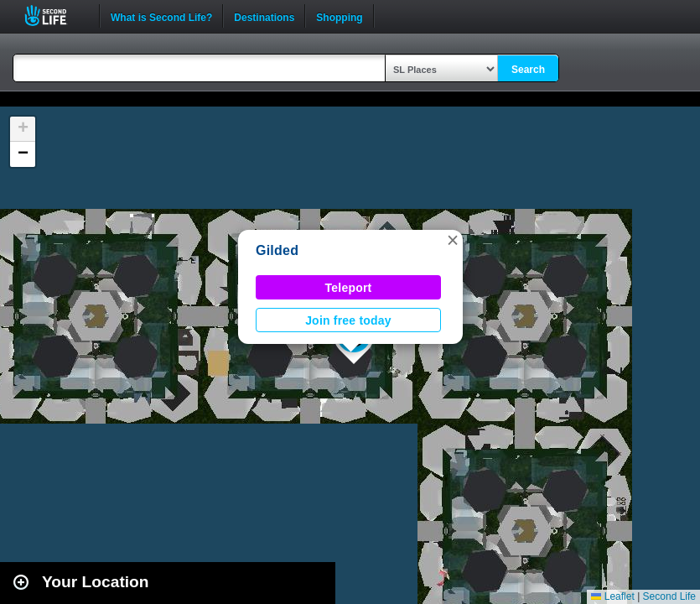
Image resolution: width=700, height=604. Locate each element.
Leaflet (612, 596)
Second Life (55, 16)
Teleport (349, 288)
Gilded (277, 250)
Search (528, 70)
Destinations (264, 16)
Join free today (348, 320)
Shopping (339, 16)
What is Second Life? (161, 16)
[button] (453, 240)
